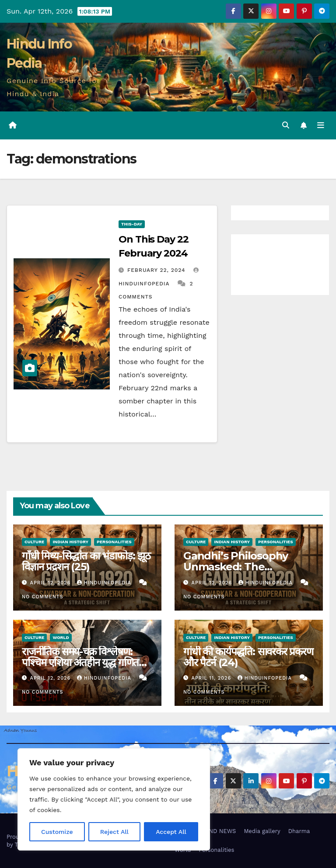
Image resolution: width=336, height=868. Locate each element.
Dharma (299, 831)
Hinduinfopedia (105, 583)
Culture (34, 542)
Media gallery (262, 831)
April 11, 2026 (212, 678)
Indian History (70, 542)
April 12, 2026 (51, 583)
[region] (114, 799)
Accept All (171, 832)
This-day (132, 224)
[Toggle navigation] (321, 125)
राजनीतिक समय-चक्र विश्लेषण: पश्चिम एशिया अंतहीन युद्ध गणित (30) (80, 662)
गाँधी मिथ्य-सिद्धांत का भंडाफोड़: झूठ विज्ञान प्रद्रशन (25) (86, 561)
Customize (57, 832)
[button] (286, 125)
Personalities (114, 542)
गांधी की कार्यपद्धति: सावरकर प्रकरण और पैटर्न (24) (248, 657)
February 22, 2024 (157, 270)
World (61, 637)
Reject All (114, 832)
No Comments (42, 597)
